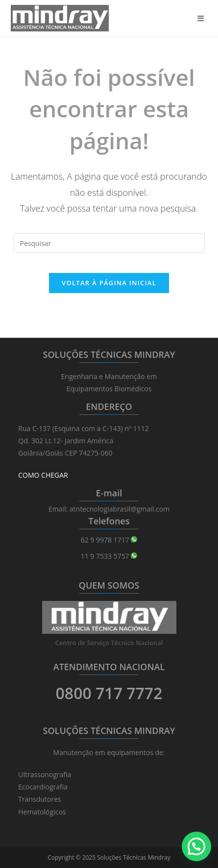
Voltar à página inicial (109, 283)
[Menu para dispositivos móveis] (202, 18)
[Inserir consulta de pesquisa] (109, 243)
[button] (196, 846)
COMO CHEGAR (43, 475)
